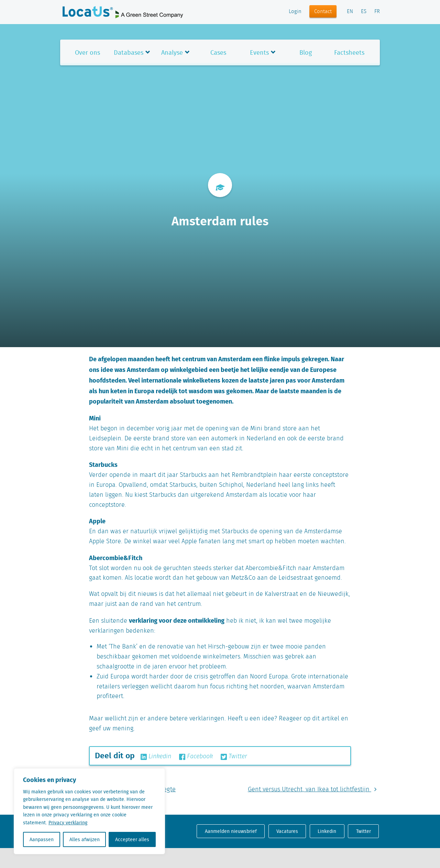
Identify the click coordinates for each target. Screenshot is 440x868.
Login (295, 12)
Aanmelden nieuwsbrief (231, 831)
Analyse (172, 52)
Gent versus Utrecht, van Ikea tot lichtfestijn (314, 790)
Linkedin (156, 757)
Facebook (196, 757)
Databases (129, 52)
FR (377, 12)
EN (350, 12)
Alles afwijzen (85, 839)
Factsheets (349, 52)
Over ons (87, 52)
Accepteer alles (132, 839)
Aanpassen (42, 839)
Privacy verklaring (68, 823)
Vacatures (287, 831)
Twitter (234, 757)
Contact (323, 12)
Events (259, 52)
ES (364, 12)
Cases (218, 52)
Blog (306, 52)
